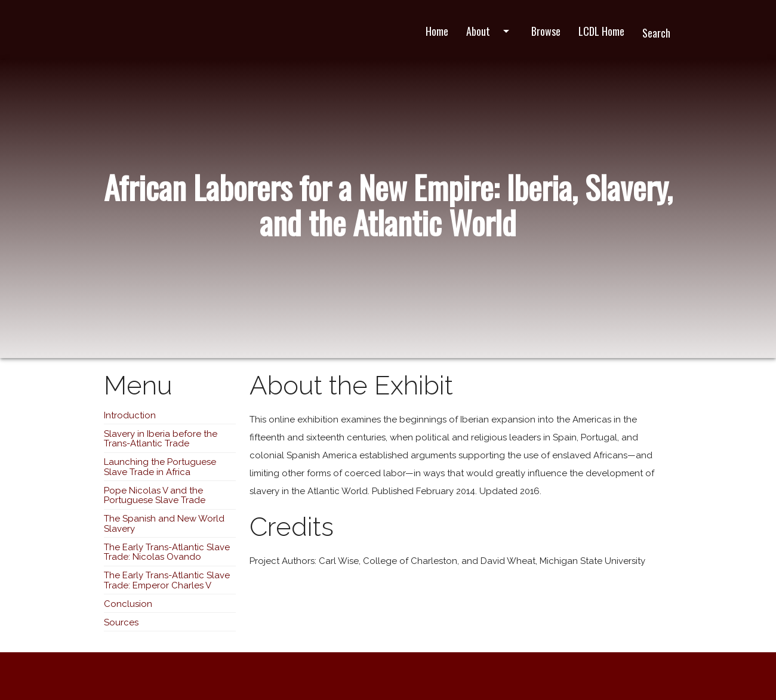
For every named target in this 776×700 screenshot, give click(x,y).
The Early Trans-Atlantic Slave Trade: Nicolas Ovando (167, 552)
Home (437, 31)
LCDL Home (601, 31)
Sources (121, 622)
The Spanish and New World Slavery (164, 524)
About (490, 31)
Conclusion (128, 604)
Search (656, 33)
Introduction (130, 415)
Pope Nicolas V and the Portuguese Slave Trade (155, 496)
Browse (546, 31)
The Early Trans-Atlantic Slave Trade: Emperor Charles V (167, 580)
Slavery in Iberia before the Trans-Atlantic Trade (161, 439)
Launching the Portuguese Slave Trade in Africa (160, 467)
